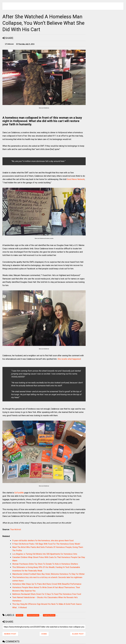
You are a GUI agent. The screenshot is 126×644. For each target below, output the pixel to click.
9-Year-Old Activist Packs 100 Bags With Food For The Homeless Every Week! (46, 544)
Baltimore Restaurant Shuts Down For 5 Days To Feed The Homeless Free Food (47, 594)
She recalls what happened (69, 359)
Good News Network (76, 179)
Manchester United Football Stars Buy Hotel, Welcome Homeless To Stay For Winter (48, 574)
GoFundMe (19, 493)
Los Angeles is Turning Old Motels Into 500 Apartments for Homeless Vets (45, 554)
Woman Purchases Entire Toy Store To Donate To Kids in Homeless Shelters (45, 564)
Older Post (78, 634)
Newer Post (10, 634)
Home (44, 634)
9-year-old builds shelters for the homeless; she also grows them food (43, 541)
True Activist (16, 529)
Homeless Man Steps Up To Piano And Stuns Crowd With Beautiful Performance (47, 584)
